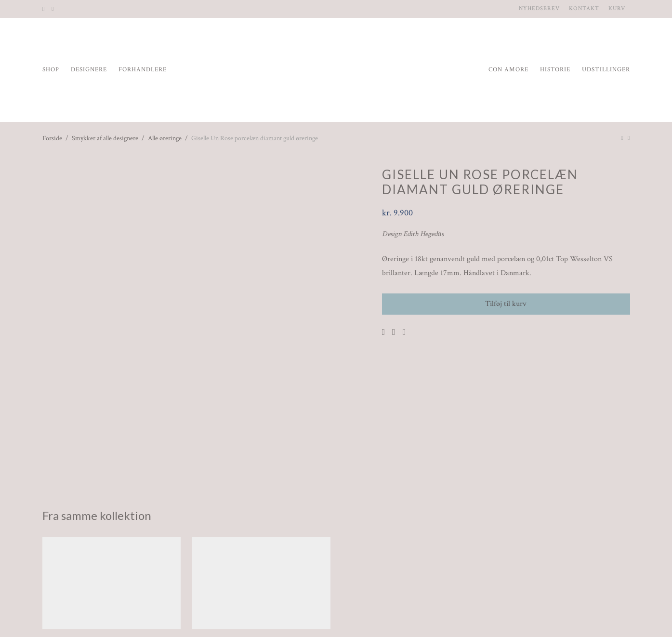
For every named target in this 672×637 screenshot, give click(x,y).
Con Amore (508, 70)
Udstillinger (606, 70)
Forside (52, 138)
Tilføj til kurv (506, 304)
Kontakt (584, 9)
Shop (51, 70)
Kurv (617, 9)
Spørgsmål (239, 616)
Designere (89, 70)
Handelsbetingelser (173, 616)
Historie (555, 70)
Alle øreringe (165, 138)
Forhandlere (143, 70)
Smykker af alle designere (105, 138)
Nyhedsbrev (539, 9)
